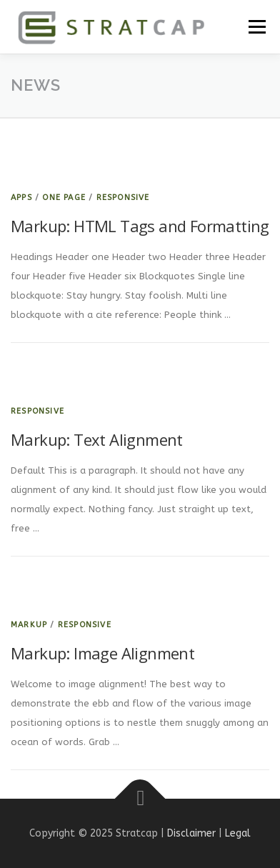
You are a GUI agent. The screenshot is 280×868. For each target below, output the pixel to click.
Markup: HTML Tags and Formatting (140, 226)
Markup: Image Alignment (102, 653)
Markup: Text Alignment (97, 439)
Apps (21, 198)
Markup (29, 625)
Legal (238, 833)
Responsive (123, 198)
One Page (64, 198)
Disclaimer (191, 833)
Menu (256, 27)
